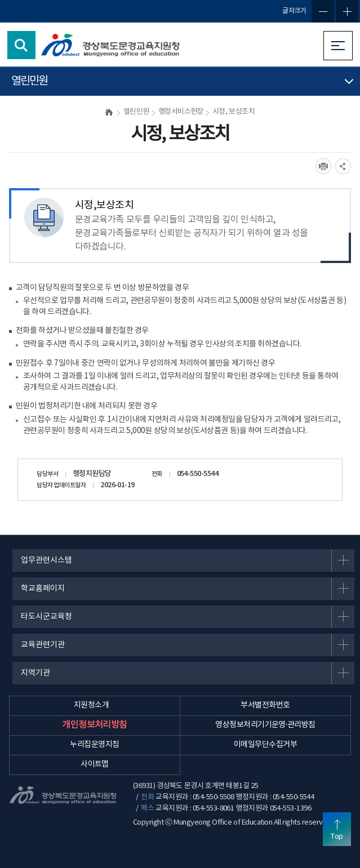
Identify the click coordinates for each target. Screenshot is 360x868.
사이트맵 (95, 764)
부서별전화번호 (265, 705)
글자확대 (347, 11)
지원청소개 (91, 705)
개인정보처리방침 (95, 725)
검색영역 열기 (21, 45)
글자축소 (323, 11)
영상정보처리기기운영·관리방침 (265, 725)
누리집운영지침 (94, 745)
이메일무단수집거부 (265, 745)
